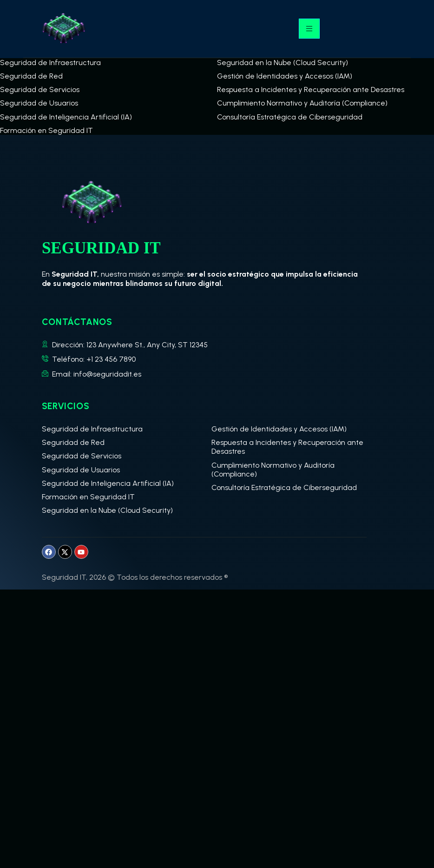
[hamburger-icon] (309, 29)
